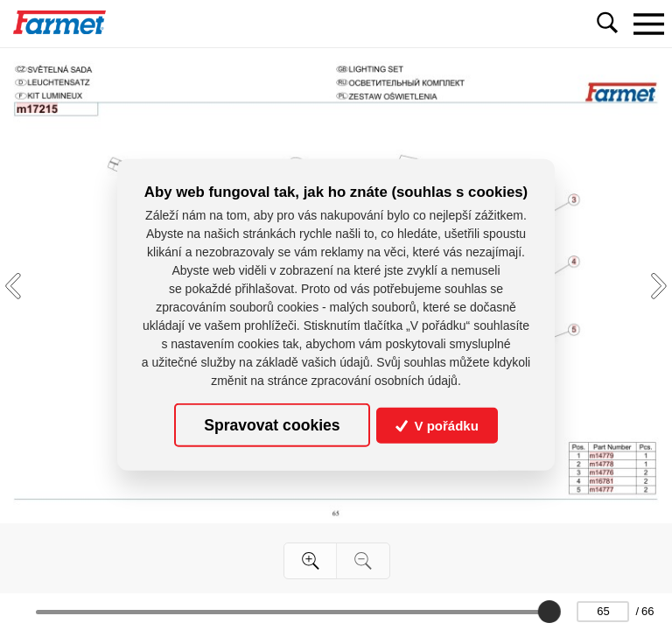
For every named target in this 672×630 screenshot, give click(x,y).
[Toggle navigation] (648, 24)
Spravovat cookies (272, 425)
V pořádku (437, 425)
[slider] (549, 612)
